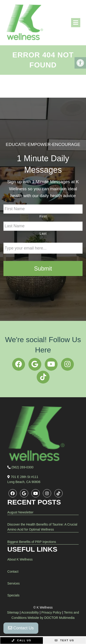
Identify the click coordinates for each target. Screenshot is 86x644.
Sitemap (13, 612)
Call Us (21, 640)
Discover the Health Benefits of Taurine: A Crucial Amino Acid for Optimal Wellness (42, 527)
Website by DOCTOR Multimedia (51, 618)
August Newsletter (20, 512)
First (43, 216)
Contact (13, 572)
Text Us (64, 640)
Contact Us (21, 628)
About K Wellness (20, 559)
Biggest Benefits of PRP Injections (32, 542)
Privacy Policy (51, 612)
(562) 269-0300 (22, 467)
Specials (13, 595)
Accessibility (30, 612)
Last (43, 233)
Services (14, 583)
